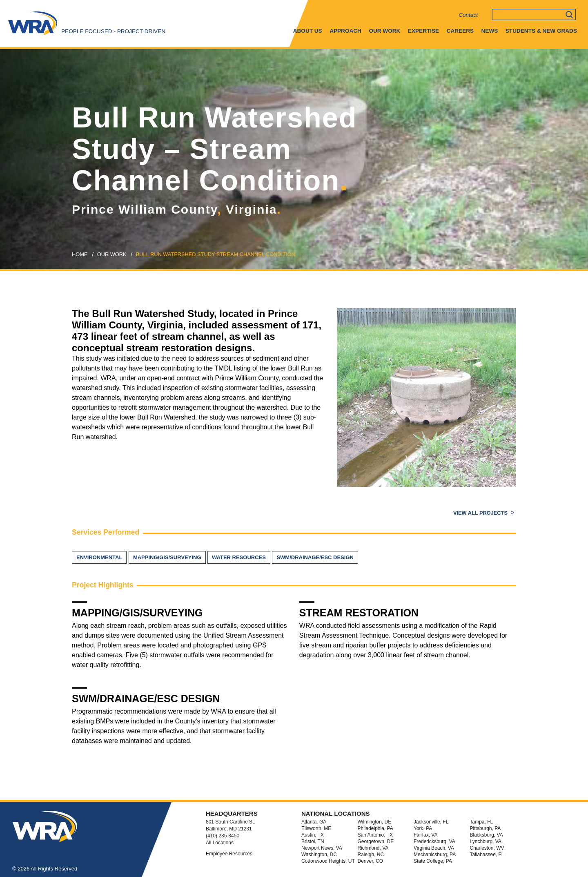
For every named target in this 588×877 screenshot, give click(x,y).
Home (80, 254)
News (490, 31)
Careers (460, 31)
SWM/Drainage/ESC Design (315, 557)
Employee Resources (229, 854)
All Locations (220, 843)
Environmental (99, 557)
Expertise (423, 31)
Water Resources (239, 557)
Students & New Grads (541, 31)
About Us (308, 31)
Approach (345, 31)
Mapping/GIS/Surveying (167, 557)
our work (112, 254)
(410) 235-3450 (223, 836)
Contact (468, 15)
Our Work (384, 31)
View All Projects (481, 513)
